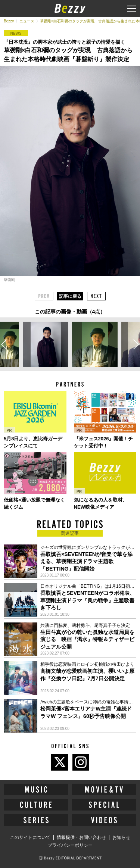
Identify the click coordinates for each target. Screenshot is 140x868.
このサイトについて (30, 837)
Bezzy (9, 21)
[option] (46, 344)
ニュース (27, 21)
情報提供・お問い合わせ (81, 837)
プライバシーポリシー (70, 845)
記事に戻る (70, 296)
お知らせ (121, 837)
